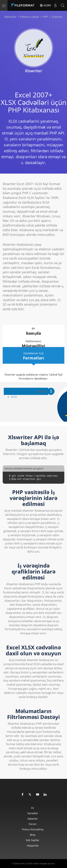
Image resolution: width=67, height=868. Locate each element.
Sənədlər (33, 813)
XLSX (14, 397)
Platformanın (33, 344)
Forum (33, 824)
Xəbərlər (33, 819)
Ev (33, 808)
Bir (33, 331)
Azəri (45, 5)
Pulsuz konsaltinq (33, 829)
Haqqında (33, 845)
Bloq (33, 835)
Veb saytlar (33, 840)
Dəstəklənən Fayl (33, 356)
